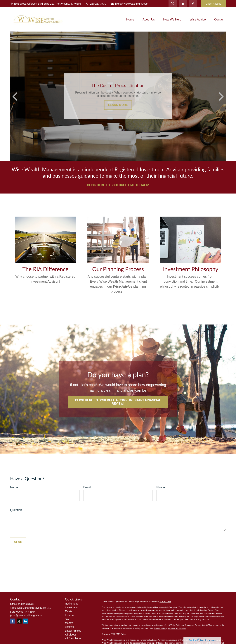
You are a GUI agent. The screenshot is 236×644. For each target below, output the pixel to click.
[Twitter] (173, 4)
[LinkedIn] (183, 4)
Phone (161, 487)
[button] (130, 19)
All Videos (71, 635)
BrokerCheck (165, 601)
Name (14, 487)
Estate (69, 611)
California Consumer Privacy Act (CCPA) (194, 625)
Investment (71, 607)
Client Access (213, 4)
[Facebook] (193, 4)
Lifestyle (70, 627)
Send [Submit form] (18, 542)
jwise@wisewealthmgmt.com (129, 4)
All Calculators (73, 638)
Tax (67, 619)
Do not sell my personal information (170, 628)
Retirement (71, 604)
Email (87, 487)
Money (69, 623)
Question (16, 510)
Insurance (71, 615)
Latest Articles (73, 631)
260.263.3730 (96, 4)
